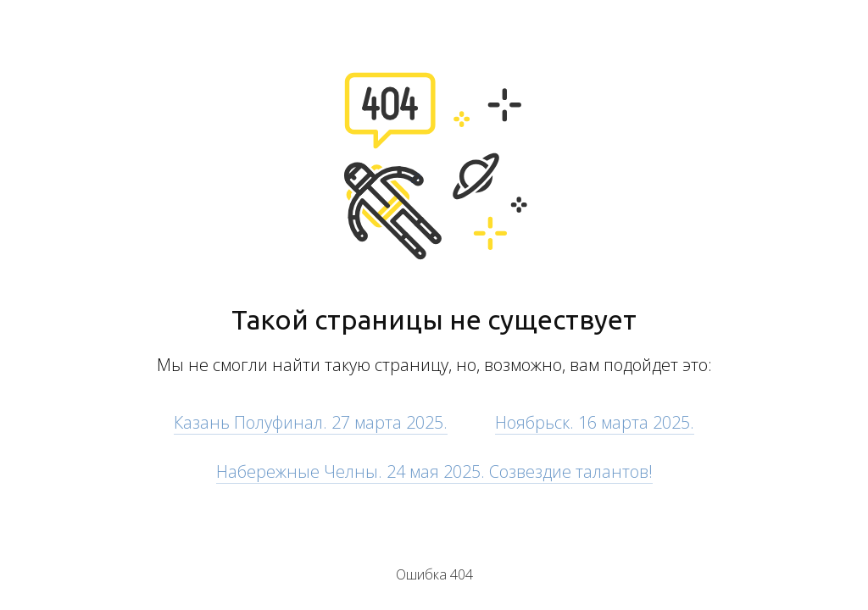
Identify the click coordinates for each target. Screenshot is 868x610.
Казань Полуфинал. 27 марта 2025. (311, 422)
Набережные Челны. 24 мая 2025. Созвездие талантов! (434, 471)
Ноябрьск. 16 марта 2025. (595, 422)
